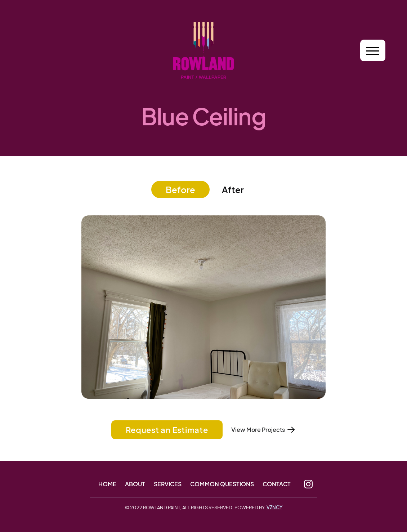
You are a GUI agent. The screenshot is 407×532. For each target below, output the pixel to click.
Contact (277, 484)
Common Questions (222, 484)
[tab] (180, 189)
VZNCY (274, 508)
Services (168, 484)
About (135, 484)
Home (107, 484)
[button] (373, 50)
